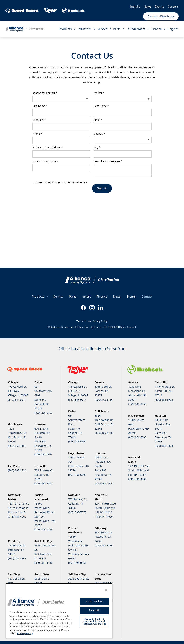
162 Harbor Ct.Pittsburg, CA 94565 (17, 550)
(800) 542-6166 (104, 400)
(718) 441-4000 (17, 517)
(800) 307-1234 (17, 470)
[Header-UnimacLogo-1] (50, 9)
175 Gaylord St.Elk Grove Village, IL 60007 (18, 391)
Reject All (94, 610)
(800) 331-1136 (43, 563)
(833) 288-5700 (43, 413)
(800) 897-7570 (43, 483)
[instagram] (92, 308)
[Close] (106, 590)
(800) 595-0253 (43, 529)
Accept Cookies (94, 601)
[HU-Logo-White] (73, 9)
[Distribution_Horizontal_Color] (24, 28)
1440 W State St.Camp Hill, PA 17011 (165, 391)
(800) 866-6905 (77, 475)
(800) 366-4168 (17, 446)
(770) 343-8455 (137, 404)
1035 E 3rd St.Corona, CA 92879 (103, 391)
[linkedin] (101, 308)
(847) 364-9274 (17, 400)
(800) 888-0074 (43, 454)
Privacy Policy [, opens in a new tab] (25, 633)
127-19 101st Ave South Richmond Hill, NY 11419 (19, 508)
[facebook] (83, 308)
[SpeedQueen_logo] (22, 9)
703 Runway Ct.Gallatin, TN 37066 (44, 475)
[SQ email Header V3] (92, 278)
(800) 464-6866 (17, 558)
